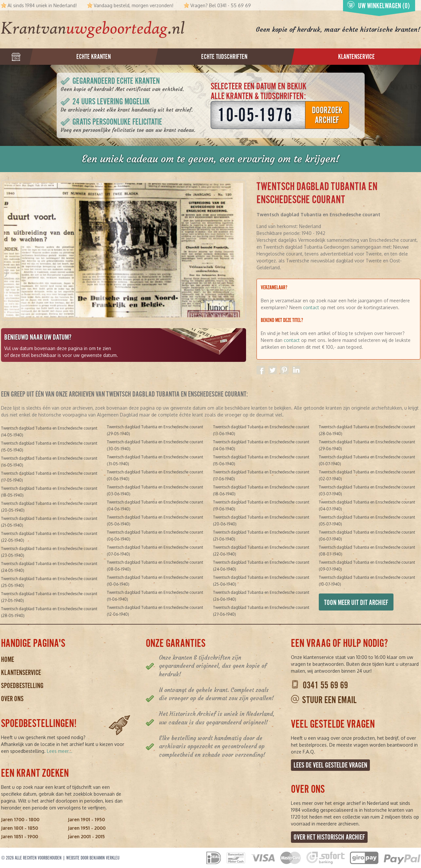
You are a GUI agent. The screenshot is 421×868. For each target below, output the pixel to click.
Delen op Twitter (273, 370)
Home (8, 659)
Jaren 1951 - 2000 (87, 828)
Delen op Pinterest (284, 370)
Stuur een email (329, 700)
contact (311, 307)
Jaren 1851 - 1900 (19, 836)
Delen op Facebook (261, 370)
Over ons (12, 699)
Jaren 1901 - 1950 (86, 819)
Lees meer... (60, 751)
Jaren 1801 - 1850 (19, 828)
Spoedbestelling (22, 686)
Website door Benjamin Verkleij (93, 858)
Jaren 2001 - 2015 (86, 836)
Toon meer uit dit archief (356, 602)
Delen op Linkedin (296, 370)
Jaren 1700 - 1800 (20, 819)
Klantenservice (21, 673)
